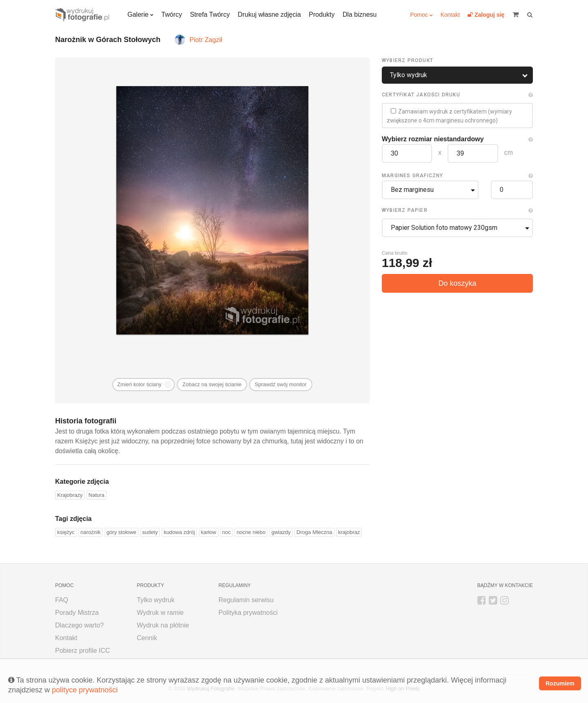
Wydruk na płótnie (163, 625)
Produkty (322, 14)
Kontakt (450, 15)
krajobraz (349, 532)
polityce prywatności (85, 690)
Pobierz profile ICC (82, 651)
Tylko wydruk (156, 600)
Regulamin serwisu (246, 600)
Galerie (138, 14)
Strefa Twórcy (210, 14)
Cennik (147, 638)
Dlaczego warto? (79, 625)
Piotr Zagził (206, 40)
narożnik (90, 532)
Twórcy (172, 14)
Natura (97, 495)
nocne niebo (251, 532)
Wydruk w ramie (160, 613)
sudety (150, 532)
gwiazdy (281, 532)
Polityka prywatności (248, 613)
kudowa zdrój (179, 532)
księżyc (66, 532)
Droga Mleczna (314, 532)
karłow (209, 532)
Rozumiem (560, 683)
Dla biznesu (360, 14)
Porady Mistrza (77, 613)
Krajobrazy (70, 495)
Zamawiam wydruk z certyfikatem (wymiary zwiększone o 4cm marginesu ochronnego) (449, 116)
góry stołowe (121, 532)
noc (226, 532)
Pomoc (419, 15)
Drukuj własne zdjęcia (269, 14)
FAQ (62, 600)
